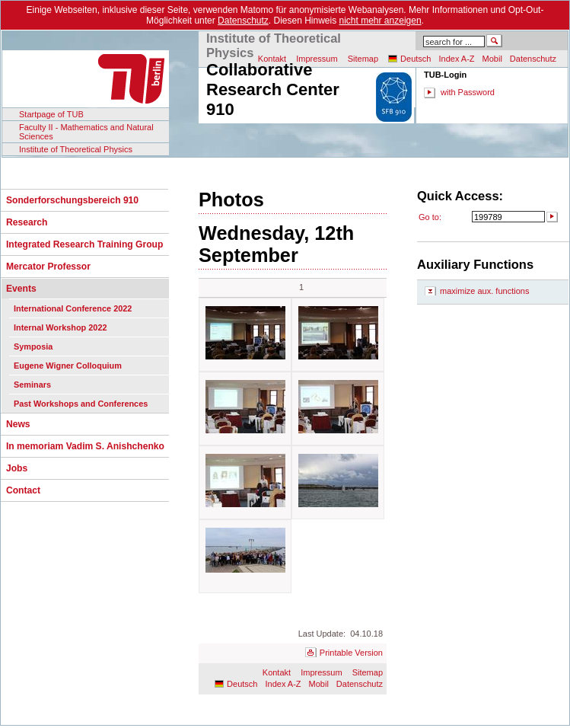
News (18, 424)
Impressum (321, 672)
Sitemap (363, 59)
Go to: (430, 217)
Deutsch (416, 59)
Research (27, 222)
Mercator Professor (48, 267)
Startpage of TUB (51, 114)
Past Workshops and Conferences (81, 404)
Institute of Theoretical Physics (76, 149)
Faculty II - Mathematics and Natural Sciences (86, 132)
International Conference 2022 (73, 308)
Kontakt (277, 672)
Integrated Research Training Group (84, 244)
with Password (468, 92)
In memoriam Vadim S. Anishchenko (85, 446)
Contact (23, 490)
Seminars (32, 385)
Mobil (492, 59)
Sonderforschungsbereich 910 (72, 200)
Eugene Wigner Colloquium (68, 366)
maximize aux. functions (484, 291)
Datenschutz (243, 21)
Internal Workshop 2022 (60, 327)
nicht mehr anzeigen (381, 21)
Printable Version (351, 653)
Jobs (17, 468)
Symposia (33, 346)
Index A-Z (456, 59)
